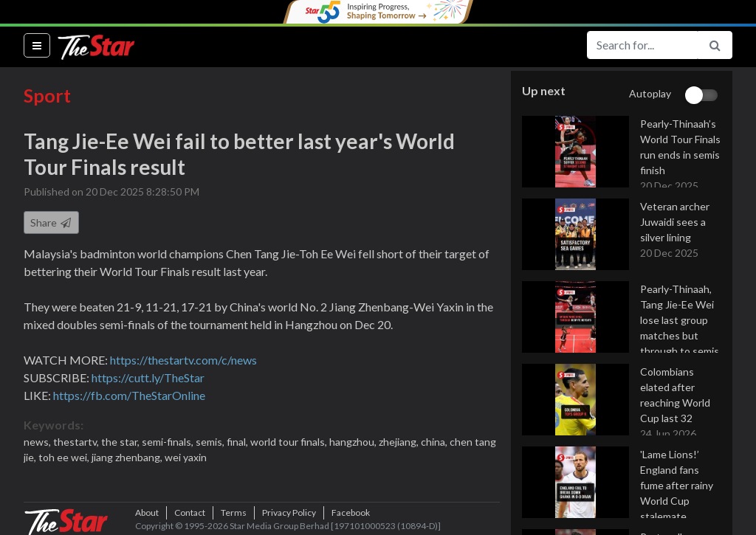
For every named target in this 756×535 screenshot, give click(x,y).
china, (435, 442)
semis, (211, 442)
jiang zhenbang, (128, 457)
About (147, 512)
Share (51, 222)
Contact (190, 512)
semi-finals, (169, 442)
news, (38, 442)
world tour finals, (290, 442)
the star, (121, 442)
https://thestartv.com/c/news (183, 360)
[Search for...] (642, 45)
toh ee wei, (65, 457)
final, (238, 442)
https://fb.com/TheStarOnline (129, 395)
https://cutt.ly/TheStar (148, 377)
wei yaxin (186, 457)
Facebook (351, 512)
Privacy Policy (289, 512)
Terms (234, 512)
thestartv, (77, 442)
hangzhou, (354, 442)
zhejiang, (400, 442)
